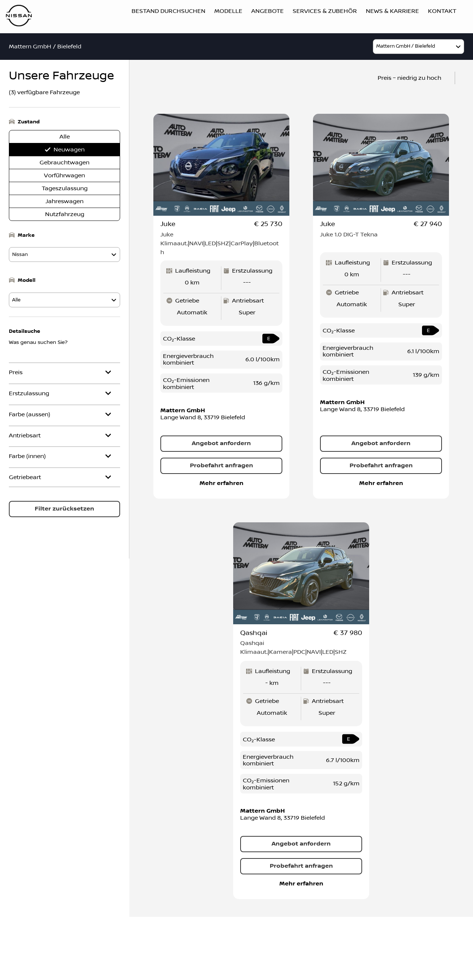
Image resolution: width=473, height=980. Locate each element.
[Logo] (19, 17)
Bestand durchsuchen (169, 11)
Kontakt (442, 11)
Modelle (228, 11)
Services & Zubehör (325, 11)
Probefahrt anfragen (222, 466)
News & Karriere (392, 11)
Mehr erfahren (222, 483)
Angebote (268, 11)
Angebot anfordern (221, 443)
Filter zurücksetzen (64, 509)
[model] (418, 47)
